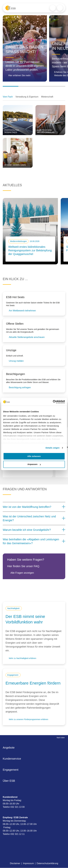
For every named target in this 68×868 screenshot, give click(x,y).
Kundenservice (13, 759)
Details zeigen (52, 448)
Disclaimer (15, 863)
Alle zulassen (34, 456)
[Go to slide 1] (11, 86)
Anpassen (34, 464)
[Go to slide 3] (42, 86)
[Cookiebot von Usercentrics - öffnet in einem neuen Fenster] (53, 402)
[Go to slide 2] (26, 86)
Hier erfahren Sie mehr (19, 75)
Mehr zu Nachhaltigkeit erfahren (22, 658)
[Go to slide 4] (57, 86)
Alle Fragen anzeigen (22, 573)
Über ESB (10, 781)
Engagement (11, 770)
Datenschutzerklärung (47, 863)
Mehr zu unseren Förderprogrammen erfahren (29, 719)
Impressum (28, 863)
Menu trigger (60, 8)
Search (53, 8)
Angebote (10, 748)
